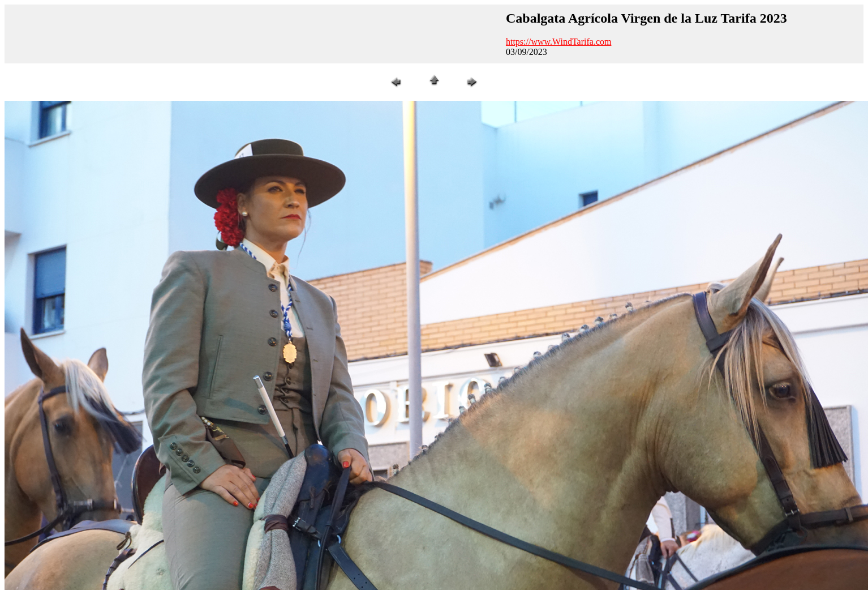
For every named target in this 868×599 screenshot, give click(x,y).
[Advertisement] (253, 34)
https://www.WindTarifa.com (559, 42)
